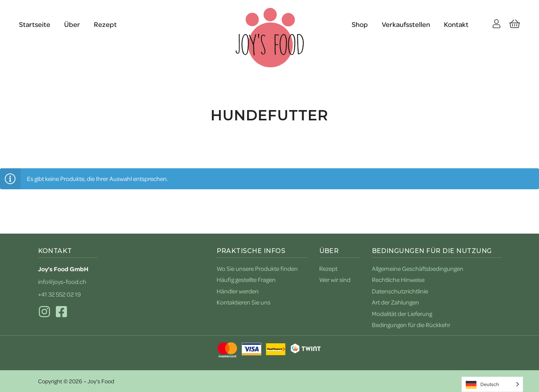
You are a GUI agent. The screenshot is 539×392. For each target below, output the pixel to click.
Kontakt (456, 24)
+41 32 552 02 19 (59, 294)
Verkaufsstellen (406, 24)
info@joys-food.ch (62, 282)
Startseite (35, 24)
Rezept (105, 24)
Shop (360, 24)
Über (72, 24)
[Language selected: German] (492, 384)
